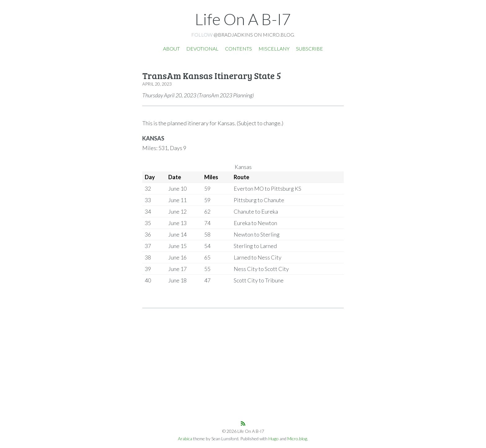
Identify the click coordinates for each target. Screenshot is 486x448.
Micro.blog (297, 439)
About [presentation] (171, 49)
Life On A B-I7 (243, 19)
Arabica (185, 439)
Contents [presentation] (239, 49)
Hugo (274, 439)
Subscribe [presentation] (309, 49)
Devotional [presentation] (202, 49)
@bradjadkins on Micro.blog (254, 35)
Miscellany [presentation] (274, 49)
